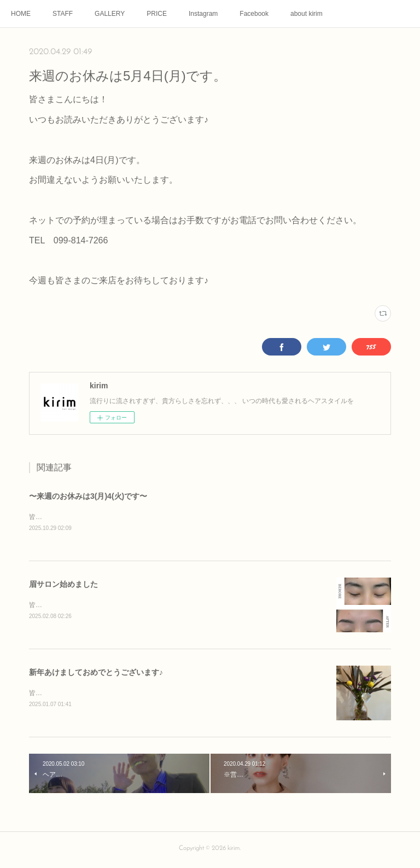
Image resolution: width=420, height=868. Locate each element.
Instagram (203, 14)
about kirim (307, 14)
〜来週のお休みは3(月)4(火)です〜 (88, 496)
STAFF (63, 14)
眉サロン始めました (63, 585)
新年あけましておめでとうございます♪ (96, 674)
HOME (21, 14)
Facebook (254, 14)
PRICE (157, 14)
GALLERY (110, 14)
